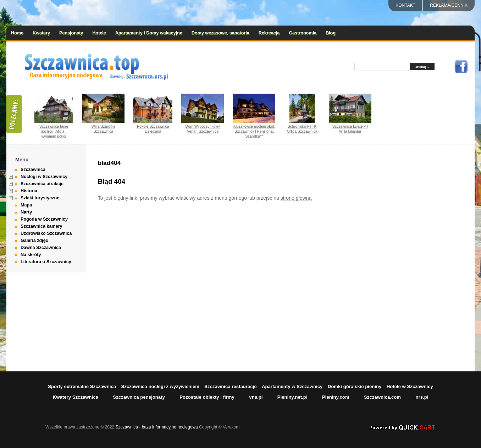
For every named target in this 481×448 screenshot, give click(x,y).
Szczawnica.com (382, 397)
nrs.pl (422, 397)
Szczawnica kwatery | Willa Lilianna (350, 129)
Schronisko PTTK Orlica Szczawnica (302, 129)
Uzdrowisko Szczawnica (46, 233)
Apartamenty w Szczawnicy (292, 386)
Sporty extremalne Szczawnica (82, 386)
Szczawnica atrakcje (42, 184)
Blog (331, 33)
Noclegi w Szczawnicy (44, 177)
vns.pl (256, 397)
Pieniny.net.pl (292, 397)
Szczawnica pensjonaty (139, 397)
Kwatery (41, 33)
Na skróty (31, 255)
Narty (26, 212)
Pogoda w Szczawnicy (44, 219)
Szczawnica (33, 170)
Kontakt (405, 5)
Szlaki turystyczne (40, 198)
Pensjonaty (71, 33)
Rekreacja (269, 33)
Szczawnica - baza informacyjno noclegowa (157, 427)
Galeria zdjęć (34, 240)
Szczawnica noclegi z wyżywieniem (160, 386)
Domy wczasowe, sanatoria (220, 33)
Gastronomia (303, 33)
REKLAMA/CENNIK (449, 5)
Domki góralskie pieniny (355, 386)
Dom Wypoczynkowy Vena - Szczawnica (203, 129)
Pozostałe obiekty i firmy (207, 397)
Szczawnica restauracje (230, 386)
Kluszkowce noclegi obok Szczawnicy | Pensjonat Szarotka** (254, 131)
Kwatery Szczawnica (76, 397)
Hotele (99, 33)
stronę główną (296, 198)
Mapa (26, 205)
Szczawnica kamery (42, 226)
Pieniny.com (336, 397)
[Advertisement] (430, 258)
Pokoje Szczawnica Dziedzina (153, 129)
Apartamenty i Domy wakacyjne (149, 33)
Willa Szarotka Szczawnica (103, 129)
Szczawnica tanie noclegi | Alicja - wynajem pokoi (54, 131)
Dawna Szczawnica (41, 248)
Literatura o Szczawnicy (46, 262)
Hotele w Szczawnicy (410, 386)
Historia (29, 191)
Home (17, 33)
